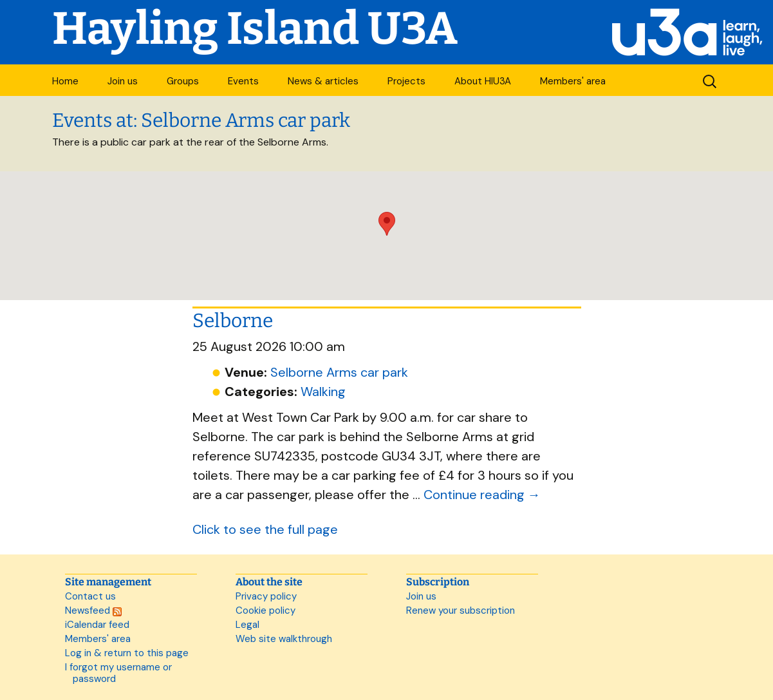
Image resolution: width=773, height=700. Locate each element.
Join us (123, 81)
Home (65, 81)
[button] (387, 224)
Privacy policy (266, 596)
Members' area (573, 81)
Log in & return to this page (127, 653)
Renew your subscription (461, 610)
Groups (183, 81)
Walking (323, 392)
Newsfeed (93, 610)
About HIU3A (483, 81)
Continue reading (482, 495)
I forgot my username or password (118, 673)
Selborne (233, 321)
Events (243, 81)
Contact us (90, 596)
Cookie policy (265, 610)
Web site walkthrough (284, 639)
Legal (247, 625)
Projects (406, 81)
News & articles (323, 81)
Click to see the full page (265, 529)
